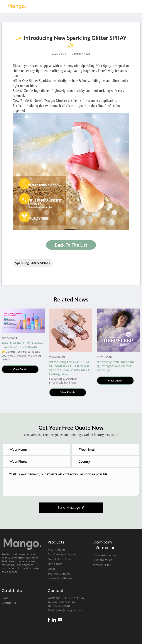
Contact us (9, 603)
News (5, 598)
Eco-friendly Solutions (62, 554)
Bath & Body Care (59, 559)
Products (56, 542)
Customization (103, 560)
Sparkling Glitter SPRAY (33, 263)
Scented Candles (59, 574)
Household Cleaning (61, 578)
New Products (57, 550)
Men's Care (55, 564)
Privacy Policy (102, 565)
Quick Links (12, 591)
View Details (20, 369)
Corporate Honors (105, 555)
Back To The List (71, 245)
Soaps (52, 569)
